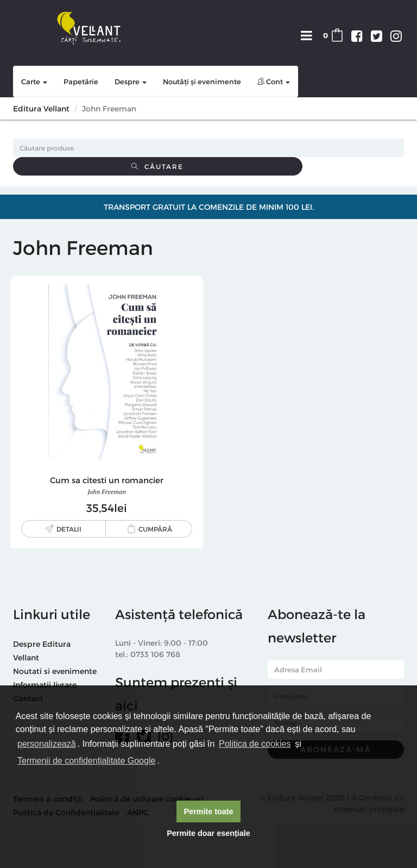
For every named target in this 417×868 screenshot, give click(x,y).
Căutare (157, 166)
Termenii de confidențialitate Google (86, 761)
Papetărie (81, 82)
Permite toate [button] (208, 811)
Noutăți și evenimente (202, 82)
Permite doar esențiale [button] (208, 833)
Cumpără (155, 529)
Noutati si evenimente (55, 671)
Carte (34, 82)
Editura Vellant (41, 108)
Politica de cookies (255, 744)
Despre (131, 82)
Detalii (69, 529)
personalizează (47, 744)
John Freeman (107, 492)
